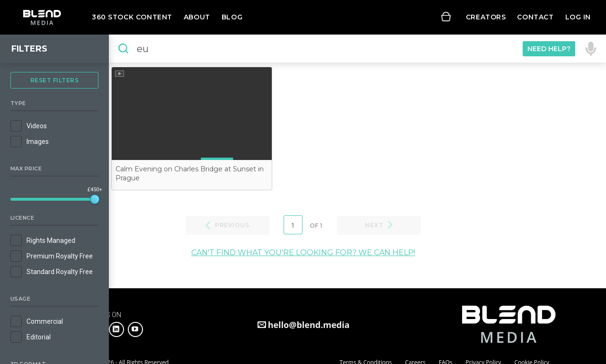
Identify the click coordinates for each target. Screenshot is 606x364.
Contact (535, 17)
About (197, 17)
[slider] (95, 199)
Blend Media (42, 17)
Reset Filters (55, 80)
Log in (578, 17)
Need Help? (549, 49)
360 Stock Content (132, 17)
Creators (486, 17)
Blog (232, 17)
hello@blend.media (309, 325)
